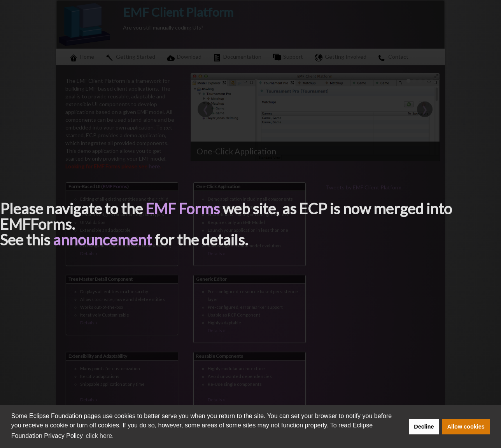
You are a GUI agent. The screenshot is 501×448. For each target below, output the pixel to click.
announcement (102, 240)
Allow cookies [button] (466, 427)
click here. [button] (100, 436)
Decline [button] (424, 427)
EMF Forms (183, 208)
